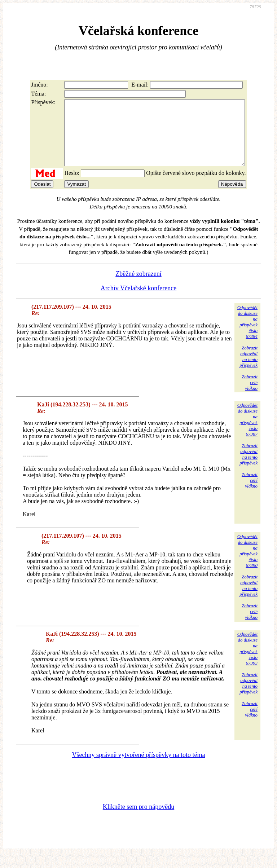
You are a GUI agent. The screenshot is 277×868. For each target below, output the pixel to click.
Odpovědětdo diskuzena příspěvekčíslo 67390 (247, 564)
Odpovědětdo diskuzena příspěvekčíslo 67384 (247, 335)
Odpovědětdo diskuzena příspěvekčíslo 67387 (247, 433)
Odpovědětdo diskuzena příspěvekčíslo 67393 (247, 662)
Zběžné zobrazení (138, 287)
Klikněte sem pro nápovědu (138, 820)
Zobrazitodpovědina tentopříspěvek (249, 369)
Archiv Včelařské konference (139, 301)
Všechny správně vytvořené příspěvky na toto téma (139, 768)
